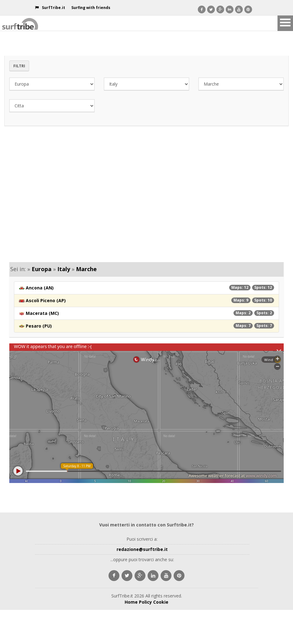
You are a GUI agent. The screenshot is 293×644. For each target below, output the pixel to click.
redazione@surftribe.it (142, 549)
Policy (145, 602)
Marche (86, 269)
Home (131, 602)
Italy (64, 269)
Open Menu (285, 23)
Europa (42, 269)
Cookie (161, 602)
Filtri (19, 66)
